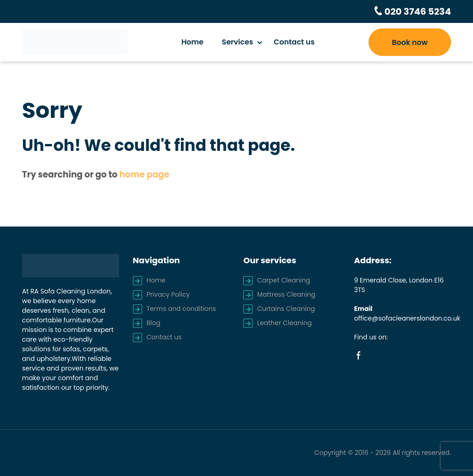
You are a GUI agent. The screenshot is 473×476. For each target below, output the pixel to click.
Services (237, 42)
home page (144, 174)
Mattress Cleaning (286, 294)
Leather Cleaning (284, 323)
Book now (410, 42)
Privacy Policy (168, 294)
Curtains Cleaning (286, 309)
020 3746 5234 (417, 11)
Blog (154, 323)
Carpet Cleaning (284, 280)
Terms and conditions (181, 309)
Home (192, 42)
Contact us (294, 42)
